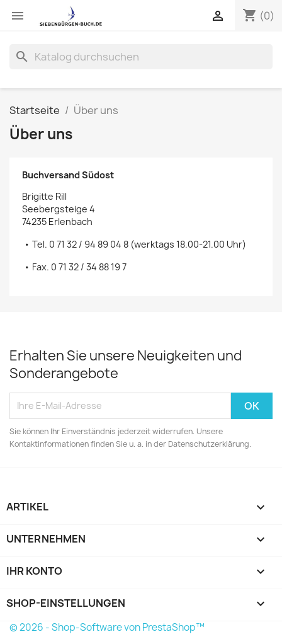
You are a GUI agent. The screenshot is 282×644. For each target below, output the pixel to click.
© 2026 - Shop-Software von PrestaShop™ (107, 627)
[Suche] (141, 57)
